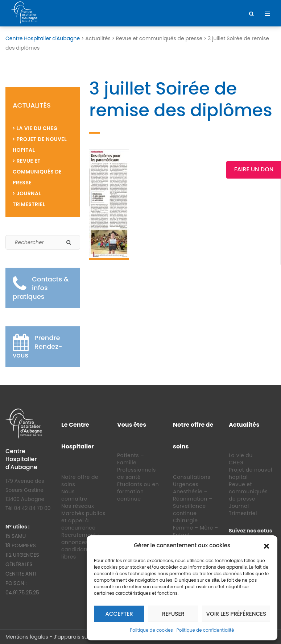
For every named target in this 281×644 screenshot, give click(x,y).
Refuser (173, 614)
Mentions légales (27, 637)
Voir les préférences (236, 614)
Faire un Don (254, 169)
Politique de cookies (151, 630)
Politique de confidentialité (205, 630)
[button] (266, 545)
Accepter (119, 614)
